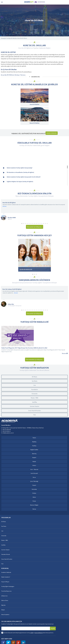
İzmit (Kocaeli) (34, 473)
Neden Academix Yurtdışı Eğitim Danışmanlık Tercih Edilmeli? (22, 177)
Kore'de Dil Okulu (22, 38)
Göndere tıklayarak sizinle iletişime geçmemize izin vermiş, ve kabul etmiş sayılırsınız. (29, 633)
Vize (34, 415)
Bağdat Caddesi (34, 450)
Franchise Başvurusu (6, 591)
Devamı (4, 206)
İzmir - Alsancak (34, 469)
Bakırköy (34, 454)
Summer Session (35, 406)
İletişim (3, 610)
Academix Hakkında (6, 572)
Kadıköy (34, 446)
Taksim (34, 438)
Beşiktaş (34, 442)
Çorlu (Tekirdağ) (34, 481)
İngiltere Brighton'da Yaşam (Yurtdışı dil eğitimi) (18, 182)
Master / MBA (34, 398)
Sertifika (35, 402)
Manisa (34, 509)
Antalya (34, 493)
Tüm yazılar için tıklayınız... (35, 227)
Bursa (34, 477)
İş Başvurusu (4, 596)
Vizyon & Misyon (5, 582)
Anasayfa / (4, 38)
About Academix (5, 615)
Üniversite (34, 394)
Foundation (35, 389)
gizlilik (32, 633)
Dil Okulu (34, 377)
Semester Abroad (6, 554)
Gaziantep (34, 489)
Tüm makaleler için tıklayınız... (35, 359)
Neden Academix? (6, 577)
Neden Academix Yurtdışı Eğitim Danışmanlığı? (18, 168)
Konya (34, 501)
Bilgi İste (3, 605)
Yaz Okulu (35, 381)
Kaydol (53, 628)
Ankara (34, 465)
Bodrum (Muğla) (34, 505)
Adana (34, 497)
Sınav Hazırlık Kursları (35, 411)
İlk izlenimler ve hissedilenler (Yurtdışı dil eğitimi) (19, 172)
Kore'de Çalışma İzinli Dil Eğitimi (12, 289)
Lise (35, 385)
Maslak (34, 462)
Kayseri (34, 485)
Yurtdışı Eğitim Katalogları (8, 586)
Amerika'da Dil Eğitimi (9, 203)
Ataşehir (34, 458)
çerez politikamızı (39, 633)
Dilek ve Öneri (5, 600)
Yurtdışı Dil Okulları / (12, 38)
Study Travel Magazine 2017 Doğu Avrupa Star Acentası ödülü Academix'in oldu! (24, 348)
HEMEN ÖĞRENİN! (52, 133)
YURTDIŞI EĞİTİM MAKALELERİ (34, 322)
